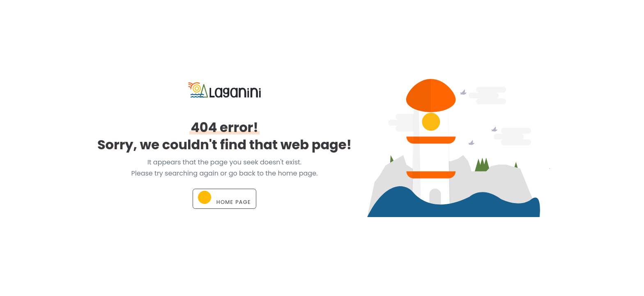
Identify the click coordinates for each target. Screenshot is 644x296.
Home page (224, 198)
